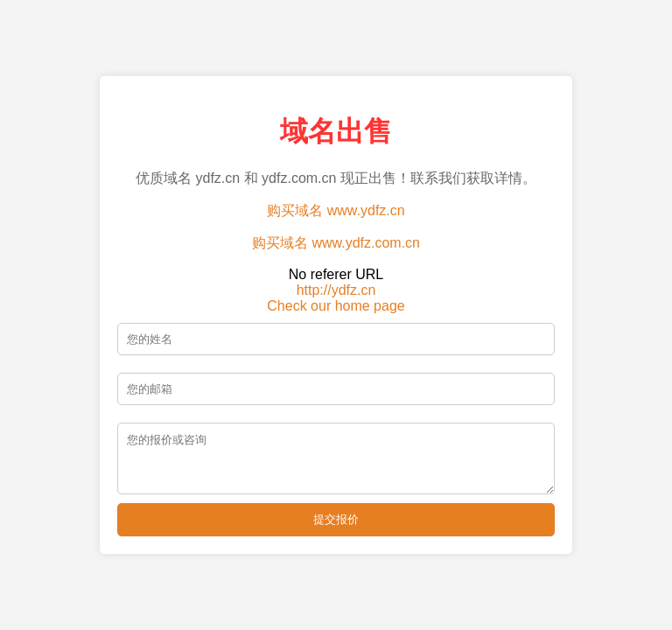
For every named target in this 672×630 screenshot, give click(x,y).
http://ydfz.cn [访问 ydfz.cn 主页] (336, 285)
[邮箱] (336, 384)
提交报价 (336, 525)
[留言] (336, 458)
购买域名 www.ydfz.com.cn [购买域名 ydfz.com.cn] (336, 238)
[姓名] (336, 334)
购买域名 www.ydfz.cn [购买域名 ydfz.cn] (336, 205)
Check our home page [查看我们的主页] (336, 301)
